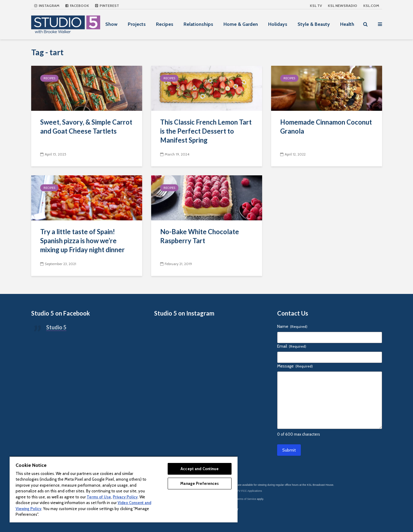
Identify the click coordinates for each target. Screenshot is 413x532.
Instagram (47, 6)
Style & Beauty (314, 24)
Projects (137, 24)
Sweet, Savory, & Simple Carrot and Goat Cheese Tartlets (86, 127)
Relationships (198, 24)
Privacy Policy (125, 497)
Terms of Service (246, 499)
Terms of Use (99, 497)
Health (347, 24)
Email (292, 346)
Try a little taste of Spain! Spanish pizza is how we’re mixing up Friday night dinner (82, 241)
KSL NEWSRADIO (343, 6)
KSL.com (371, 6)
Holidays (278, 24)
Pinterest (107, 6)
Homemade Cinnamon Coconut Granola (326, 127)
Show (111, 24)
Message (295, 366)
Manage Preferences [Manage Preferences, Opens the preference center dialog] (199, 483)
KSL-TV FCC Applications (247, 491)
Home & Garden (241, 24)
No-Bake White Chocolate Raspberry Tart (200, 236)
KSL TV (316, 6)
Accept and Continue (199, 469)
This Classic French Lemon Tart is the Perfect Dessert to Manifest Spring (206, 131)
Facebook (77, 6)
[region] (124, 489)
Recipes (165, 24)
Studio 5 (56, 327)
